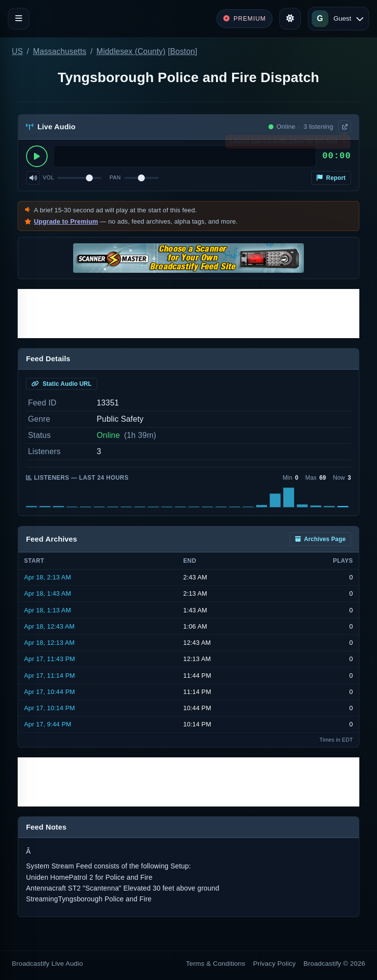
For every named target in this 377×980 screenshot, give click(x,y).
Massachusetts (60, 51)
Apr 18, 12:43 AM (49, 626)
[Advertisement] (188, 314)
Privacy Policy (275, 964)
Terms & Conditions (216, 964)
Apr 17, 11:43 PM (50, 659)
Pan (115, 177)
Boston (183, 51)
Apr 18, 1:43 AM (48, 593)
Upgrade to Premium (66, 221)
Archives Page (320, 539)
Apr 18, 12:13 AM (49, 643)
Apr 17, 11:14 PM (50, 676)
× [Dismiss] (344, 144)
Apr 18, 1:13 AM (48, 610)
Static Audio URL (62, 384)
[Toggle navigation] (19, 19)
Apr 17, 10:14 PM (50, 708)
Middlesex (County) (131, 51)
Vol (48, 177)
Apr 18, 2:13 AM (48, 577)
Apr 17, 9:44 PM (48, 724)
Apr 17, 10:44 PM (50, 692)
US (17, 51)
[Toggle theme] (290, 19)
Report (331, 178)
